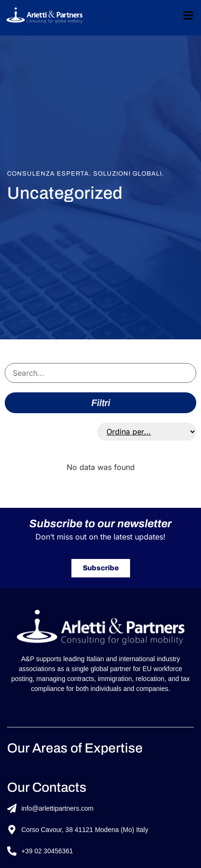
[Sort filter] (147, 432)
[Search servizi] (100, 373)
